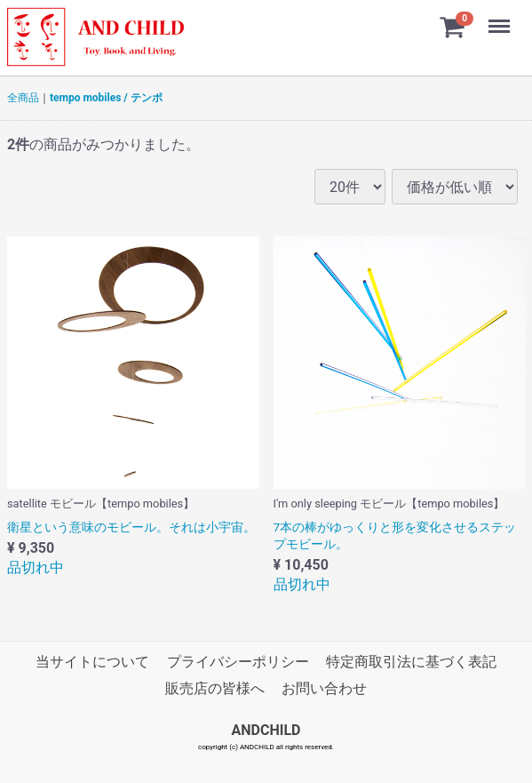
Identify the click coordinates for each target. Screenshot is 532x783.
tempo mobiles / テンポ (106, 98)
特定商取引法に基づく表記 (411, 662)
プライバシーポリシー (238, 662)
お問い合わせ (324, 689)
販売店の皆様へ (215, 689)
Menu (501, 18)
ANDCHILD (266, 730)
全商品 (23, 98)
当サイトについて (92, 662)
